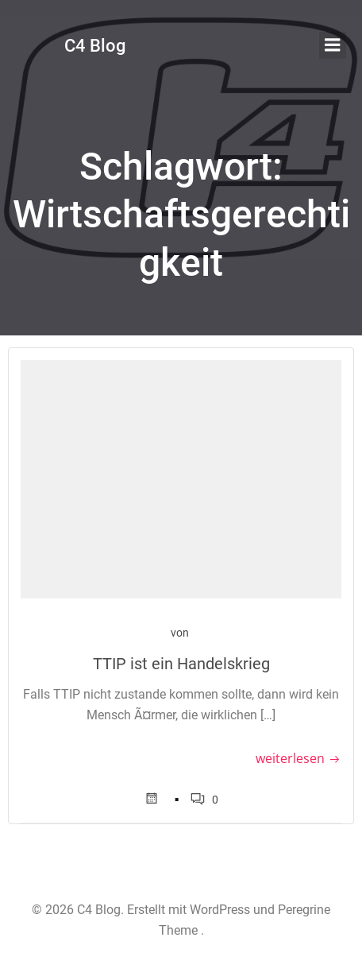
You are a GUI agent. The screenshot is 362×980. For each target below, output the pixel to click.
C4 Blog (95, 46)
